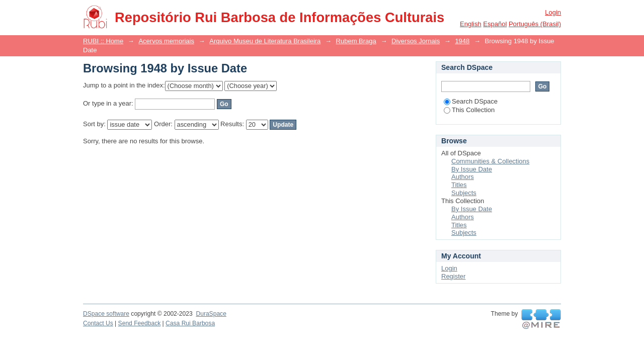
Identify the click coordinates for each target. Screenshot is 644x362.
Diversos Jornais (416, 41)
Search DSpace (471, 101)
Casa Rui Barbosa (190, 323)
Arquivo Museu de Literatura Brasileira (265, 41)
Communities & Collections (490, 161)
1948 (462, 41)
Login (553, 12)
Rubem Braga (356, 41)
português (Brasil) (535, 24)
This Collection (469, 110)
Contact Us (98, 323)
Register (453, 276)
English (471, 24)
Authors (463, 177)
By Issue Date (472, 169)
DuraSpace (211, 314)
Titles (459, 185)
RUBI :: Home (103, 41)
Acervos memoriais (166, 41)
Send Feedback (140, 323)
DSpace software (106, 314)
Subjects (464, 193)
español (495, 24)
